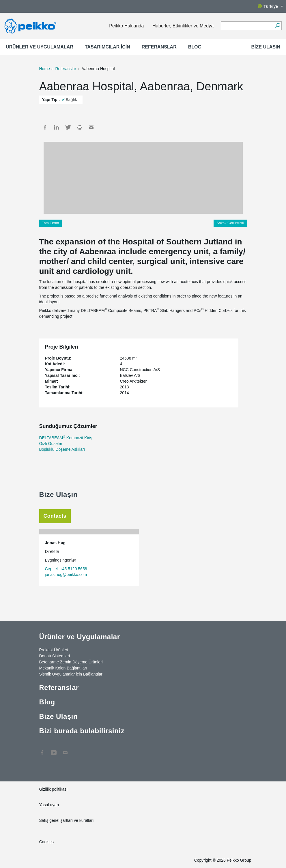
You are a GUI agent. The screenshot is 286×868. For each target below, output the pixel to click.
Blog (195, 47)
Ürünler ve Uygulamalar (40, 47)
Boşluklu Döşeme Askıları (62, 449)
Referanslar (159, 47)
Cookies (47, 842)
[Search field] (247, 26)
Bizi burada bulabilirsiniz (82, 731)
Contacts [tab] (55, 516)
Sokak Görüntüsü (230, 223)
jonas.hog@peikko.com (66, 575)
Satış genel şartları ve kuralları (67, 820)
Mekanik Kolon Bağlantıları (63, 668)
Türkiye (270, 6)
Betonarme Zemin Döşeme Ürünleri (71, 662)
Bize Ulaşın (266, 47)
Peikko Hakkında (126, 26)
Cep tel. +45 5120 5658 (66, 569)
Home (45, 69)
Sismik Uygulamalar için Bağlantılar (71, 674)
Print (80, 127)
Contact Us (65, 750)
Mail (91, 127)
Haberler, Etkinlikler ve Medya (183, 26)
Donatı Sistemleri (55, 656)
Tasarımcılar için (108, 47)
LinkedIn (57, 127)
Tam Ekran (51, 223)
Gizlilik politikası (54, 789)
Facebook (45, 127)
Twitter (68, 127)
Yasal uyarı (49, 805)
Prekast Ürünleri (54, 650)
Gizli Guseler (51, 444)
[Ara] (277, 26)
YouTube (54, 750)
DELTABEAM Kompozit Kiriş (66, 438)
